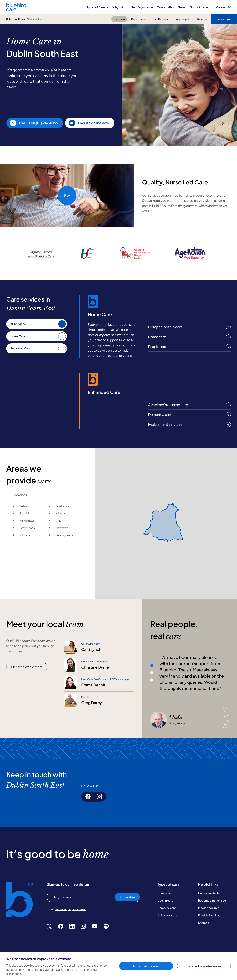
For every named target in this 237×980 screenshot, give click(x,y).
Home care (165, 893)
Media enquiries (209, 908)
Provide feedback (210, 915)
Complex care (167, 908)
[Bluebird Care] (16, 10)
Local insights (182, 19)
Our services (138, 19)
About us (201, 19)
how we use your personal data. (70, 909)
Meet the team (160, 19)
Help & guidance (142, 7)
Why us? (120, 7)
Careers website (209, 893)
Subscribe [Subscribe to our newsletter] (127, 897)
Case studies (165, 7)
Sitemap (204, 923)
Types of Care (98, 7)
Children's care (167, 915)
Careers (223, 7)
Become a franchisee (212, 900)
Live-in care (165, 900)
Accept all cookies (146, 966)
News (182, 7)
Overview (119, 19)
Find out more (199, 7)
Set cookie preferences (204, 966)
